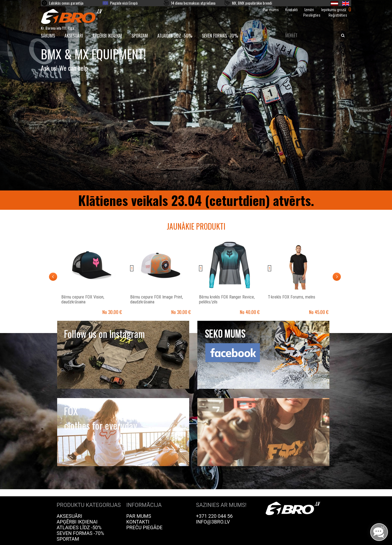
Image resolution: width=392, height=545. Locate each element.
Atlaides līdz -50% (175, 36)
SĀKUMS (48, 36)
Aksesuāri (74, 36)
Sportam (140, 36)
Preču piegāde (144, 527)
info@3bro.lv (213, 522)
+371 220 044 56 (214, 516)
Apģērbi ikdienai (107, 36)
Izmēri (309, 10)
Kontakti (292, 10)
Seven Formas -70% (220, 36)
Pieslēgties (312, 15)
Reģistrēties (338, 15)
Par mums (271, 10)
